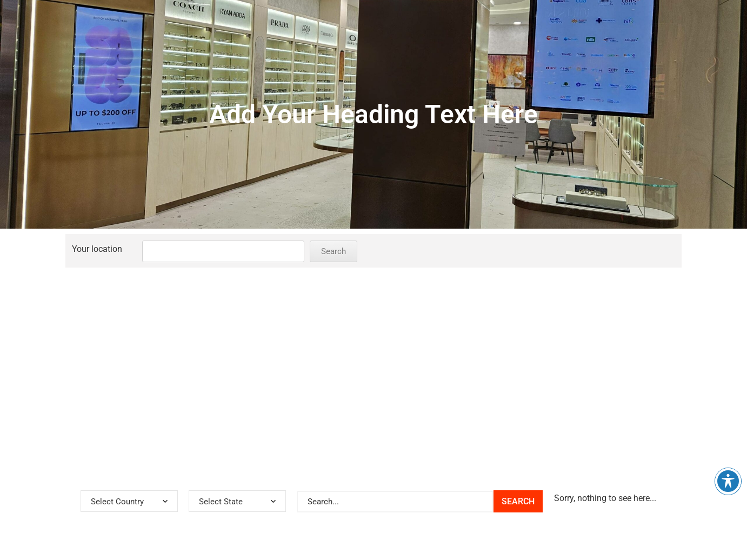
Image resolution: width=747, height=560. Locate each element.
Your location (97, 249)
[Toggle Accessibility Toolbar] (728, 481)
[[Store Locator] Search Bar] (395, 502)
